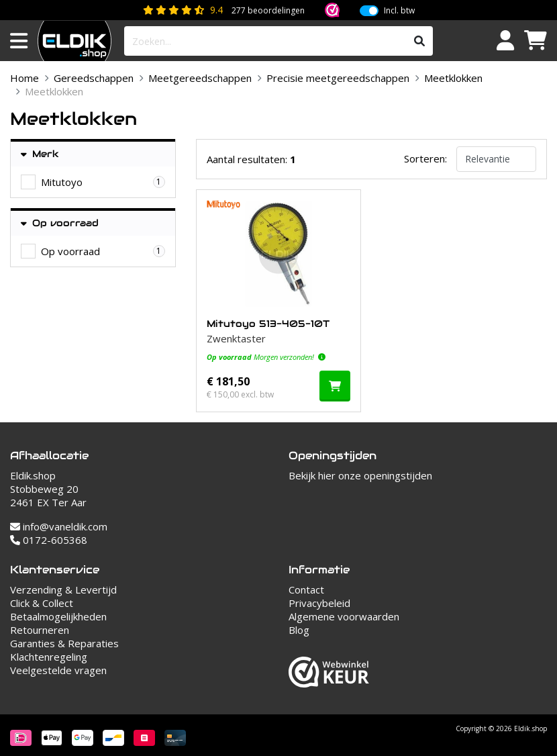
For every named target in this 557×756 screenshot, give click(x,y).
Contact (306, 589)
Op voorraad (60, 223)
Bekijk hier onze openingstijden (360, 475)
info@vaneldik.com (59, 526)
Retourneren (40, 630)
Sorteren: (425, 158)
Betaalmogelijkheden (58, 616)
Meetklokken (453, 78)
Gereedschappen (94, 78)
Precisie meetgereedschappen (338, 78)
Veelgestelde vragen (58, 670)
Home (24, 78)
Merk (40, 154)
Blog (299, 630)
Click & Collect (42, 603)
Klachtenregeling (49, 657)
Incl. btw (399, 11)
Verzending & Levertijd (63, 589)
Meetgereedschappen (200, 78)
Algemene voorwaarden (344, 616)
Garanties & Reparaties (64, 643)
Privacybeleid (319, 603)
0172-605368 (49, 540)
